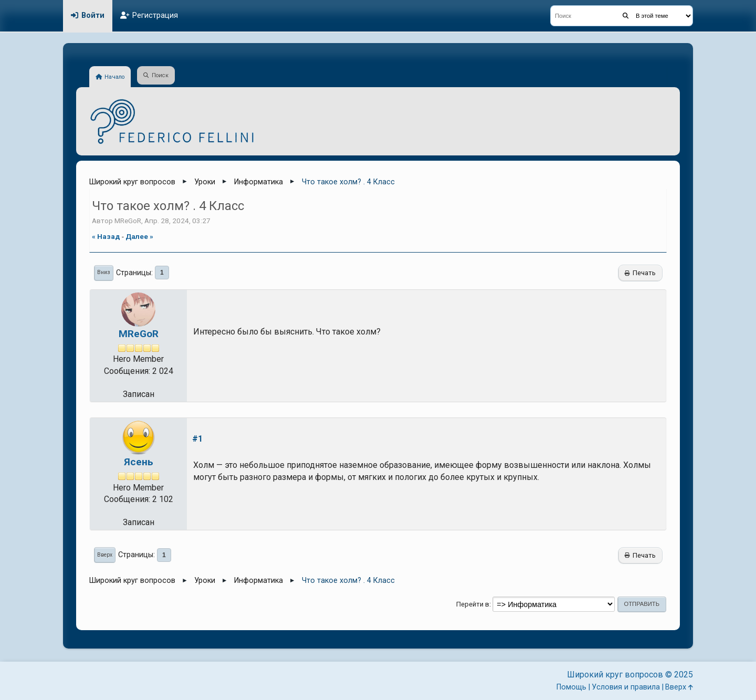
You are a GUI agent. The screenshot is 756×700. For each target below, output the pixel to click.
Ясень (139, 462)
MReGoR (139, 334)
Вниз (104, 272)
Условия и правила (626, 687)
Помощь (571, 687)
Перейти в (473, 604)
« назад (106, 236)
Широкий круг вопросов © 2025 (630, 675)
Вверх (105, 555)
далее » (139, 236)
